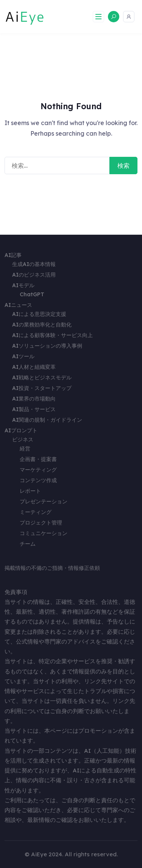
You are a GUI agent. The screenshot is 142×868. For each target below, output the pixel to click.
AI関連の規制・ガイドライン (47, 420)
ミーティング (36, 512)
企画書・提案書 (38, 459)
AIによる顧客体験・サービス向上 (52, 335)
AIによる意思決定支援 (39, 314)
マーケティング (38, 470)
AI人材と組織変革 (34, 367)
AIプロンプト (21, 430)
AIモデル (23, 285)
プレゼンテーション (44, 501)
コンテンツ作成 (38, 480)
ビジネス (23, 439)
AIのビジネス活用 (34, 275)
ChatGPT (32, 294)
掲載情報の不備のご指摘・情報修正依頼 (52, 568)
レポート (30, 491)
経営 (25, 449)
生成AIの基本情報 (34, 264)
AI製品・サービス (34, 409)
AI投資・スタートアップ (42, 388)
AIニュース (18, 305)
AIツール (23, 356)
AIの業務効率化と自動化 (42, 325)
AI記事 (13, 255)
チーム (28, 544)
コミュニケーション (44, 533)
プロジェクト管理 (41, 523)
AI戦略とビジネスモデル (42, 378)
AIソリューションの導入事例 (47, 346)
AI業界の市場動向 (34, 399)
